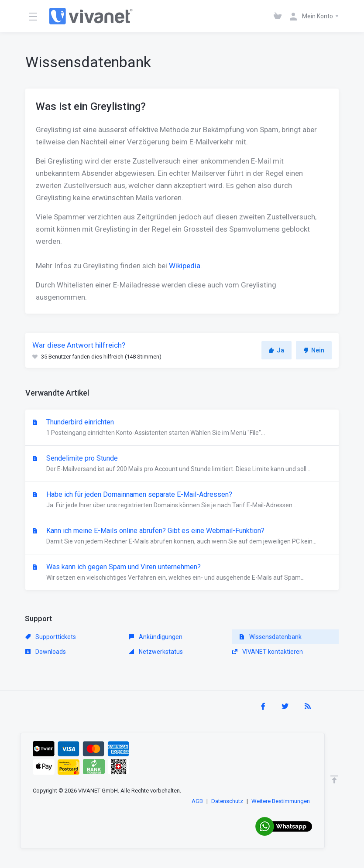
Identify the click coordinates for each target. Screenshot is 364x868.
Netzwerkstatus (156, 652)
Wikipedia (185, 266)
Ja (276, 350)
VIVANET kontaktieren (268, 652)
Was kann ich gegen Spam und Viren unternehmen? (182, 573)
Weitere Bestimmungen (281, 801)
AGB (197, 801)
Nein (314, 350)
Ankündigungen (156, 637)
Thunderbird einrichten (182, 428)
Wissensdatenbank (270, 637)
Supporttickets (51, 637)
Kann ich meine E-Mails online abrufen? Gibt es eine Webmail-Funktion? (182, 537)
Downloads (46, 652)
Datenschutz (227, 801)
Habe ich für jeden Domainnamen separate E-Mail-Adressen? (182, 500)
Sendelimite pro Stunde (182, 464)
